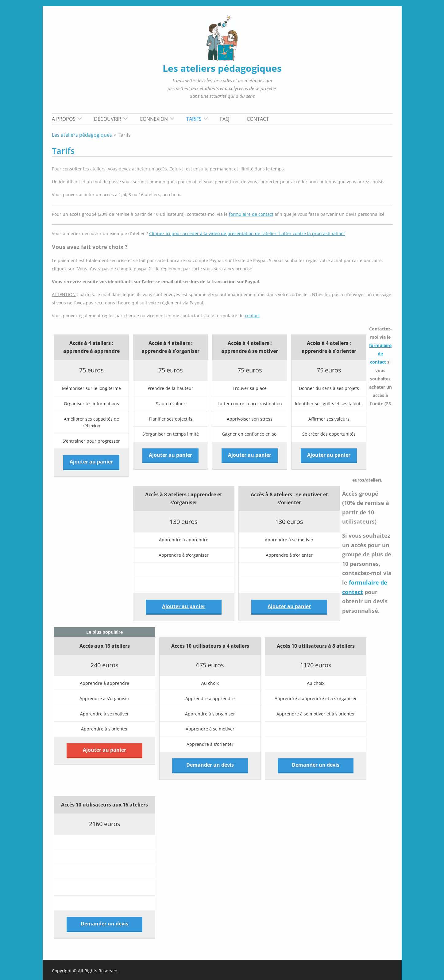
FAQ (225, 119)
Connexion (154, 119)
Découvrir (108, 119)
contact (252, 316)
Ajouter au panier (91, 462)
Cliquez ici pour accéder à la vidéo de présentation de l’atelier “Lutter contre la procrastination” (247, 233)
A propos (64, 119)
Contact (258, 119)
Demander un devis (210, 765)
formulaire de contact (251, 214)
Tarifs (194, 119)
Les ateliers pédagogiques (222, 68)
